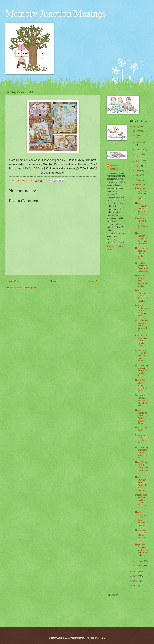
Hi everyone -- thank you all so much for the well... (141, 253)
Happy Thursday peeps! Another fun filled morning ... (142, 484)
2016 (136, 127)
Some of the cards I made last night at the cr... (142, 439)
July (138, 166)
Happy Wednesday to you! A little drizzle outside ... (141, 296)
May (138, 175)
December (140, 135)
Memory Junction (114, 167)
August (139, 161)
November (140, 142)
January (139, 566)
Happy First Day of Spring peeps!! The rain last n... (141, 385)
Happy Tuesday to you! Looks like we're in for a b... (142, 208)
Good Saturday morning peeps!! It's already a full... (142, 371)
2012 (136, 581)
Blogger (101, 638)
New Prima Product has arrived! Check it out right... (142, 311)
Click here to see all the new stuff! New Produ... (141, 356)
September (140, 154)
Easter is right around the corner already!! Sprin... (141, 341)
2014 (136, 572)
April (138, 180)
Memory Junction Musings (56, 13)
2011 (136, 586)
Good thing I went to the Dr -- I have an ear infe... (142, 267)
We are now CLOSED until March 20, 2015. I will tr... (141, 400)
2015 (136, 131)
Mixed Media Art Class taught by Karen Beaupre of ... (141, 501)
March (139, 184)
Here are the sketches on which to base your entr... (141, 535)
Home (53, 281)
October (140, 149)
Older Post (94, 281)
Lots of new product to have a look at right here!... (141, 194)
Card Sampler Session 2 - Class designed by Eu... (141, 223)
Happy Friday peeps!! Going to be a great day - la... (142, 468)
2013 (136, 576)
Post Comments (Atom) (27, 288)
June (138, 171)
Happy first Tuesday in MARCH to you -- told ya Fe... (141, 550)
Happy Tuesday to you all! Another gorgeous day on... (141, 417)
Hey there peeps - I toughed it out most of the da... (141, 281)
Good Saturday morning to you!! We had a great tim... (142, 453)
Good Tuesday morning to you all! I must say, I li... (141, 326)
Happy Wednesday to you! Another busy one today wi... (141, 519)
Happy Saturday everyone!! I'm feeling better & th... (142, 238)
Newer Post (12, 281)
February (140, 561)
